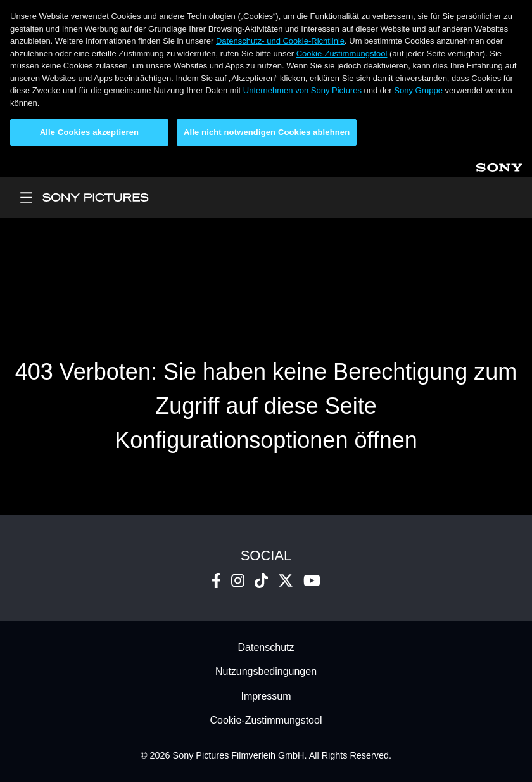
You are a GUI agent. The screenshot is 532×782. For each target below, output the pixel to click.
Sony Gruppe (418, 90)
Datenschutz (266, 647)
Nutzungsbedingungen (266, 672)
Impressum (266, 696)
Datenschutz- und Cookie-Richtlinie (280, 41)
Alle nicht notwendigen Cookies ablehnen (267, 132)
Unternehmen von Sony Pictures (302, 90)
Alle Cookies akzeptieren (89, 132)
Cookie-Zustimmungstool (342, 54)
